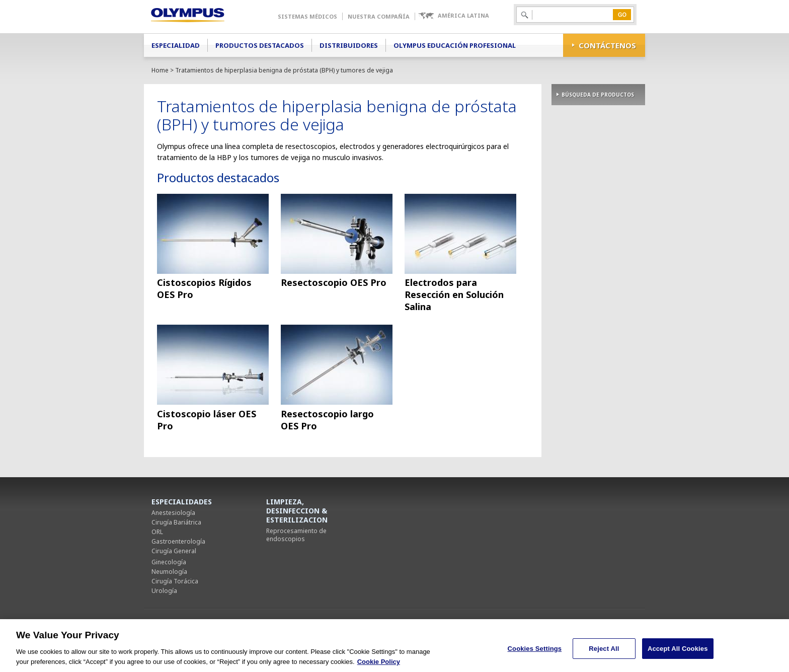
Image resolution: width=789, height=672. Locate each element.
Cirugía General (174, 551)
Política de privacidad (390, 623)
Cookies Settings (554, 623)
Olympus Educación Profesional (455, 45)
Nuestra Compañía (379, 16)
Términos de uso (452, 623)
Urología (164, 591)
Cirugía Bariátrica (176, 522)
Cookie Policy (379, 666)
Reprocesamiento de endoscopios (296, 535)
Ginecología (169, 562)
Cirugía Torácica (175, 581)
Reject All (604, 653)
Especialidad (176, 45)
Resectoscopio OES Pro (334, 282)
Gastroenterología (178, 541)
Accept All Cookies (678, 653)
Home (160, 70)
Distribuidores (349, 45)
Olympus (202, 17)
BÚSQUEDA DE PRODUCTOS (598, 95)
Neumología (169, 572)
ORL (157, 532)
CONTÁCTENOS (607, 45)
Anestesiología (173, 513)
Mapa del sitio (504, 623)
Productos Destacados (260, 45)
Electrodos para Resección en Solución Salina (454, 294)
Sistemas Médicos (307, 16)
